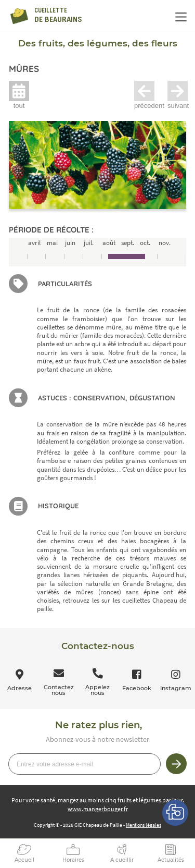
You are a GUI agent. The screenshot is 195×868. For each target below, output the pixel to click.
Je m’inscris (176, 764)
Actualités (171, 860)
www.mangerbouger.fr (98, 809)
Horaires (73, 860)
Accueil (24, 860)
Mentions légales (144, 825)
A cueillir (122, 860)
